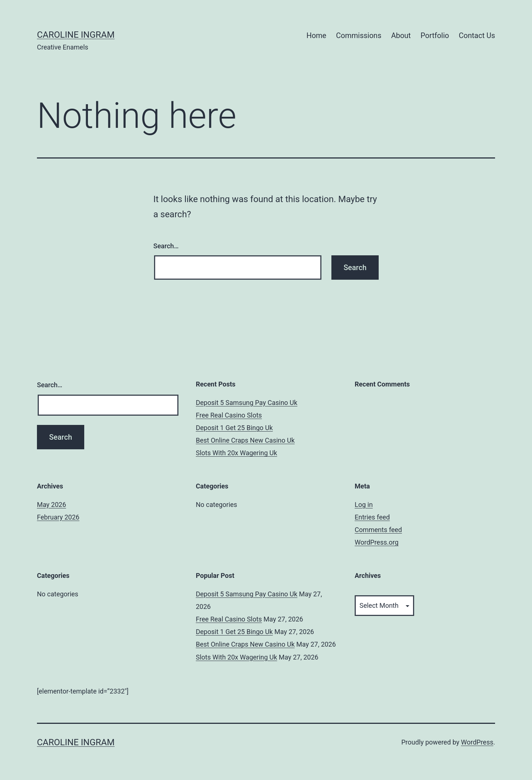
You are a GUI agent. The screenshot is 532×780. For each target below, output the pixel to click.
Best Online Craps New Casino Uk (245, 440)
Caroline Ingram (76, 35)
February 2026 (58, 517)
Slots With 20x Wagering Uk (236, 453)
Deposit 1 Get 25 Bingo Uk (234, 428)
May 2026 (52, 505)
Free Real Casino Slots (229, 415)
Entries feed (372, 517)
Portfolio (435, 35)
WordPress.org (377, 542)
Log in (364, 505)
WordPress (477, 742)
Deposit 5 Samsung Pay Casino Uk (247, 403)
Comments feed (378, 530)
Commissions (359, 35)
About (401, 35)
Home (316, 35)
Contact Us (477, 35)
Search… (166, 246)
